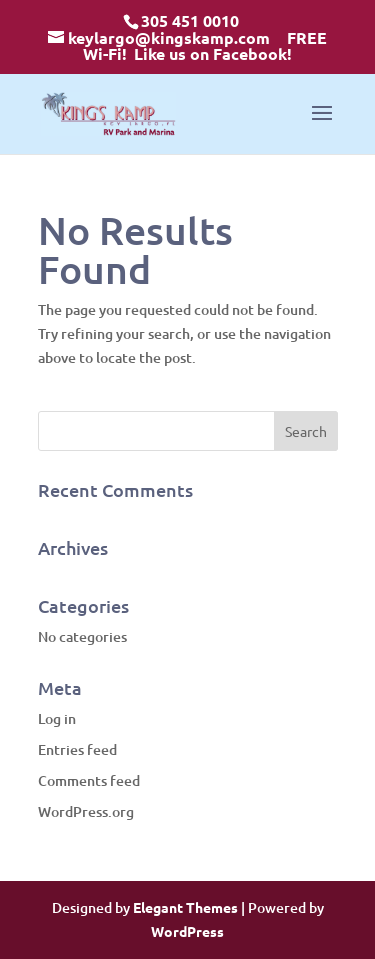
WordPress (187, 931)
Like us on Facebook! (213, 53)
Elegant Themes (185, 907)
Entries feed (77, 749)
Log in (57, 718)
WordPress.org (86, 811)
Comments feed (89, 780)
